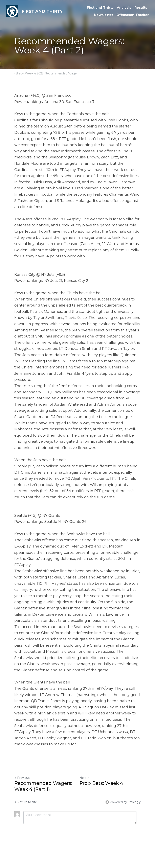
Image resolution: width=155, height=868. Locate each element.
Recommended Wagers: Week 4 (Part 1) (43, 786)
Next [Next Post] (84, 778)
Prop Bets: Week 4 (101, 783)
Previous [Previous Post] (22, 778)
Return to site (26, 802)
